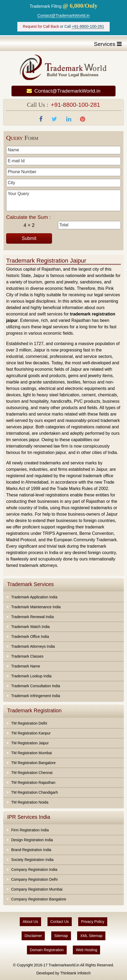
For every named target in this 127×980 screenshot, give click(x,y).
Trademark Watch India (30, 627)
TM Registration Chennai (32, 773)
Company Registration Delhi (34, 879)
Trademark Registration (34, 710)
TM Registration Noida (30, 802)
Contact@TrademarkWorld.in (63, 15)
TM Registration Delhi (29, 723)
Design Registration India (32, 840)
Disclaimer (33, 936)
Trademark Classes (27, 656)
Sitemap (61, 936)
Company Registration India (34, 870)
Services (108, 44)
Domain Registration (47, 950)
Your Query (63, 200)
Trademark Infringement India (36, 696)
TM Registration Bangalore (33, 763)
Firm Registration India (30, 830)
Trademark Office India (30, 637)
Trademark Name (26, 666)
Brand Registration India (31, 850)
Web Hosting (86, 950)
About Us (30, 922)
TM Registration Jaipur (30, 743)
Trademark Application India (34, 597)
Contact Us (60, 922)
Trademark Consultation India (36, 686)
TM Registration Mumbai (32, 753)
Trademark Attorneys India (33, 646)
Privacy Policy (93, 922)
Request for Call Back (41, 26)
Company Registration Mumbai (37, 889)
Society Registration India (32, 860)
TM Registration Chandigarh (35, 792)
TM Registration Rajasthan (33, 783)
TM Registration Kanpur (31, 733)
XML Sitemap (91, 936)
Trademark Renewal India (33, 617)
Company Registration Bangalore (39, 899)
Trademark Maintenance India (36, 607)
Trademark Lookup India (31, 676)
